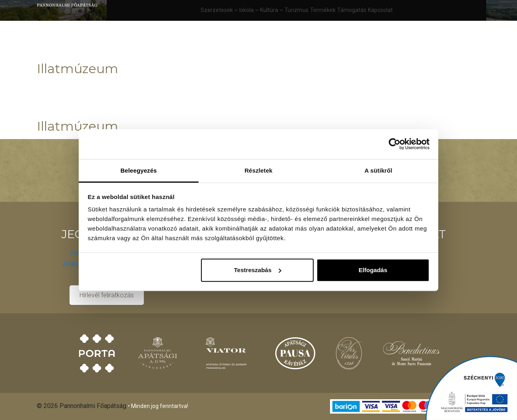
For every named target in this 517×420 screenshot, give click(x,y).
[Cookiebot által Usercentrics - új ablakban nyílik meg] (395, 144)
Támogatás (352, 10)
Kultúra (271, 10)
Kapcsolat (380, 10)
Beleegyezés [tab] (138, 170)
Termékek (323, 10)
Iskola (249, 10)
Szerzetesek (219, 10)
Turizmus (296, 10)
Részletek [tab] (258, 170)
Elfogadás (373, 270)
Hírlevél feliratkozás (107, 295)
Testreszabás (258, 270)
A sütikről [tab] (378, 170)
